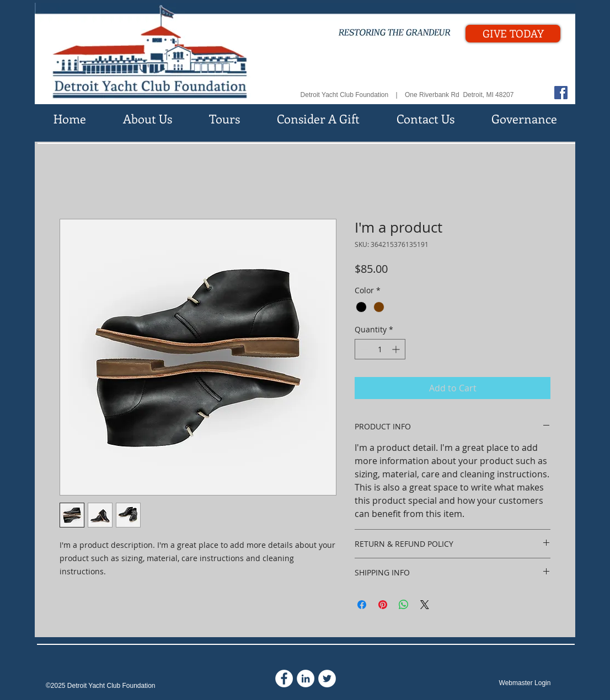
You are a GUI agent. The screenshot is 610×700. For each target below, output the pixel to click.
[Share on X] (425, 605)
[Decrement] (363, 349)
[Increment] (397, 349)
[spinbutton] (380, 349)
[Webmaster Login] (525, 683)
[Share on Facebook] (362, 605)
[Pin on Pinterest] (383, 605)
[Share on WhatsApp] (404, 605)
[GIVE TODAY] (513, 34)
